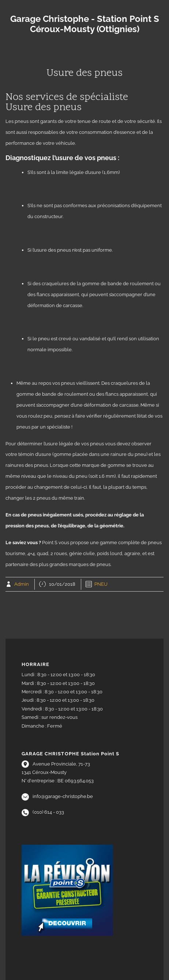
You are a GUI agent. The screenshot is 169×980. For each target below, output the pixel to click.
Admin (22, 584)
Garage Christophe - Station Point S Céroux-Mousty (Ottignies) (85, 24)
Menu (84, 51)
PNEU (101, 584)
